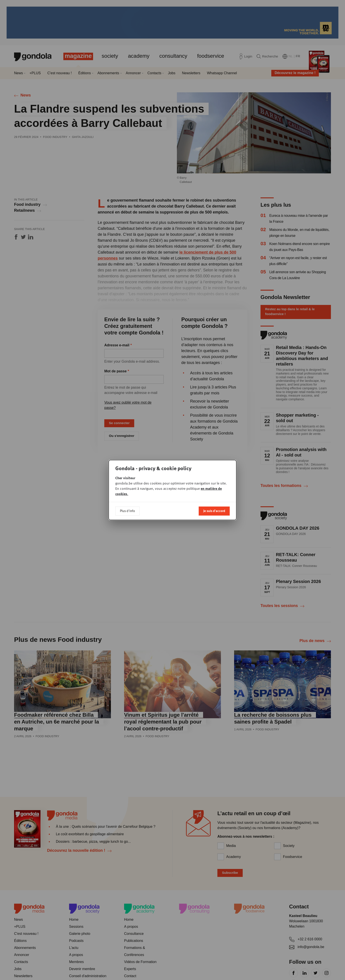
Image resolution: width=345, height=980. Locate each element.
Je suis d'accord (214, 511)
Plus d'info (127, 511)
